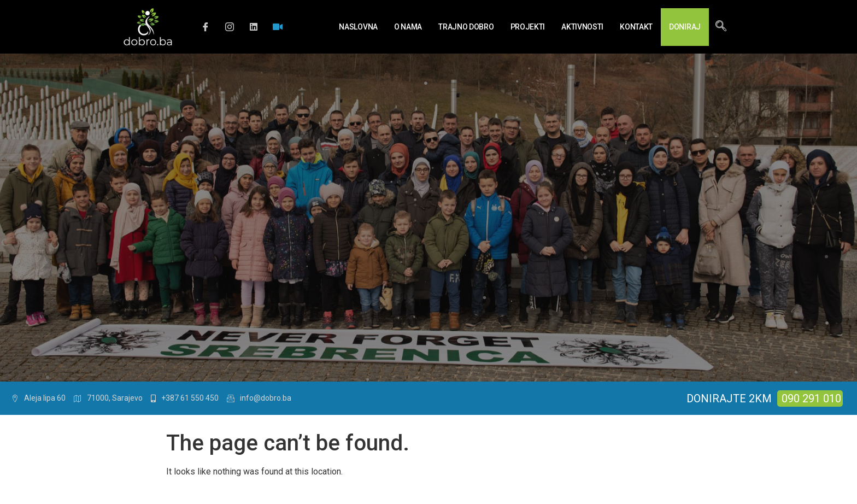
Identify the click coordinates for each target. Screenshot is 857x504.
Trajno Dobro (466, 27)
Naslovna (358, 27)
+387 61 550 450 (185, 398)
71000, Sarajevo (108, 398)
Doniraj (685, 27)
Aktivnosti (582, 27)
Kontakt (636, 27)
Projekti (528, 27)
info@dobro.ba (259, 398)
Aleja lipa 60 (38, 398)
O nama (408, 27)
